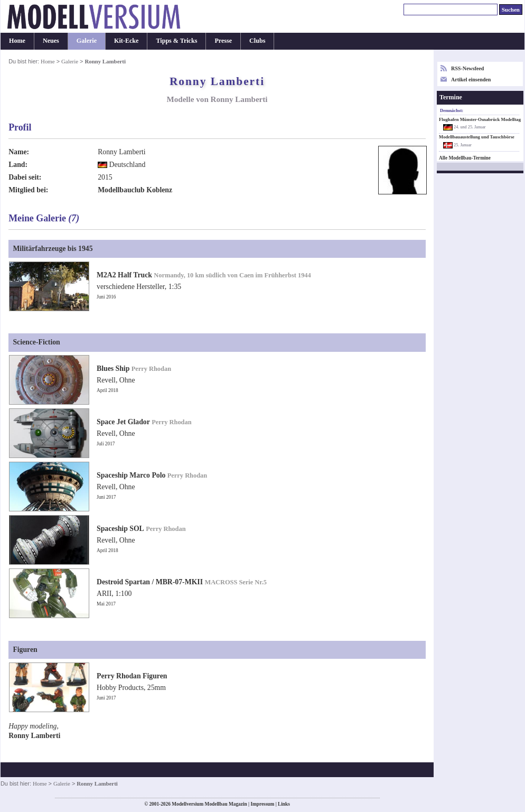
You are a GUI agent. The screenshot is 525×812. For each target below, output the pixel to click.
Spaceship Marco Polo (131, 475)
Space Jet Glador (123, 422)
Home (17, 41)
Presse (223, 41)
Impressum (262, 804)
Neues (51, 41)
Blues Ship (113, 368)
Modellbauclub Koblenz (135, 190)
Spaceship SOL (120, 529)
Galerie (87, 41)
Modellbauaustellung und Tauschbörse (477, 137)
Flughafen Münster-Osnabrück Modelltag (480, 119)
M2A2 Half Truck (124, 275)
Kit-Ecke (126, 41)
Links (284, 804)
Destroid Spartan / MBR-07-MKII (150, 582)
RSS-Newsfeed (467, 68)
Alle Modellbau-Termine (465, 158)
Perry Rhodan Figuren (132, 676)
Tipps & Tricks (176, 41)
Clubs (257, 41)
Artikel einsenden (471, 80)
